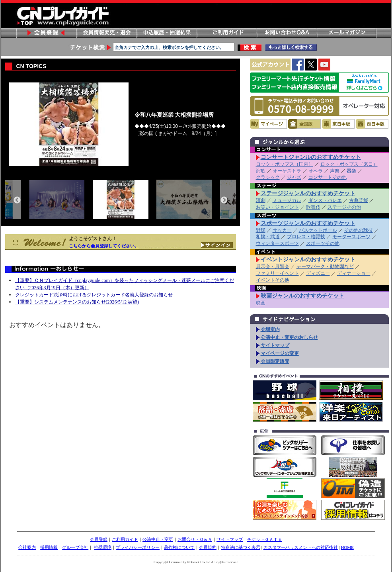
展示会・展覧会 (273, 266)
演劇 (261, 200)
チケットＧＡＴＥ (265, 539)
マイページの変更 (280, 353)
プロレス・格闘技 (306, 237)
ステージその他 (344, 207)
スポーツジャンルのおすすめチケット (308, 223)
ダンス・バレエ (325, 200)
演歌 (261, 171)
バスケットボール (318, 230)
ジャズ (294, 177)
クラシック (268, 177)
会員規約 (208, 547)
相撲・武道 (268, 237)
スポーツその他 (323, 243)
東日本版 (338, 124)
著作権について (179, 547)
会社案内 (27, 547)
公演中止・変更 (158, 539)
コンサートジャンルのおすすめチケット (311, 157)
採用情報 (49, 547)
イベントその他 (273, 280)
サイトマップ (275, 345)
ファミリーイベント (277, 273)
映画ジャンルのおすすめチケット (302, 296)
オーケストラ (287, 171)
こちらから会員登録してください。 (104, 246)
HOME (347, 547)
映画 (261, 303)
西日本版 (372, 124)
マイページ (268, 124)
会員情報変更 (106, 33)
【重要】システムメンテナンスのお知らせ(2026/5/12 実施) (77, 302)
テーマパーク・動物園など (325, 266)
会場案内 (270, 329)
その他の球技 (359, 230)
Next (224, 200)
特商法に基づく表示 (241, 547)
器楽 (351, 171)
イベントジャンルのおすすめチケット (308, 259)
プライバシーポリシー (138, 547)
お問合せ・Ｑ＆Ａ (195, 539)
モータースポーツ (351, 237)
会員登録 (46, 33)
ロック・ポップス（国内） (285, 164)
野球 (261, 230)
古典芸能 (359, 200)
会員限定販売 (275, 361)
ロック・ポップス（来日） (349, 164)
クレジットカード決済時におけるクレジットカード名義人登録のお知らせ (94, 295)
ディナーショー (354, 273)
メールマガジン (347, 33)
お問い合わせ (287, 33)
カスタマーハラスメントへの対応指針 (301, 547)
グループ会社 (75, 547)
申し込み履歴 (166, 33)
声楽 (335, 171)
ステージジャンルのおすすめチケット (308, 193)
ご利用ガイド (226, 33)
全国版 (304, 124)
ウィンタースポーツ (277, 243)
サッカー (282, 230)
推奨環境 (103, 547)
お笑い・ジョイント (277, 207)
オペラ (316, 171)
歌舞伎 (313, 207)
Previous (17, 200)
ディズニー (318, 273)
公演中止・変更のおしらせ (289, 337)
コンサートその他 (328, 177)
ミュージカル (287, 200)
